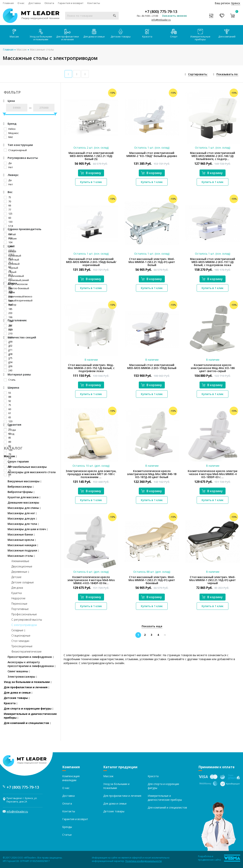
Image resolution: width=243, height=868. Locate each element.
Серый (10, 272)
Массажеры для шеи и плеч (28, 529)
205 (8, 288)
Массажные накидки (23, 545)
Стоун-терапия (18, 461)
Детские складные (23, 582)
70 (7, 201)
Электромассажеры (22, 677)
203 (8, 313)
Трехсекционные (22, 646)
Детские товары (121, 34)
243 (8, 370)
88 (7, 397)
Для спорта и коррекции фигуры (29, 708)
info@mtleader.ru (161, 20)
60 (7, 218)
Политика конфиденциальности (144, 861)
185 (8, 309)
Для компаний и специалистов (27, 723)
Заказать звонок (174, 16)
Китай (10, 234)
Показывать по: (227, 74)
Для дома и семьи (94, 34)
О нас (21, 3)
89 (7, 442)
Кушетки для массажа (24, 497)
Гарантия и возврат (71, 3)
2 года (10, 430)
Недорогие (18, 598)
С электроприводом (24, 625)
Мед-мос (11, 133)
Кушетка (17, 593)
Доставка (34, 3)
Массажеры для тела (23, 524)
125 (8, 214)
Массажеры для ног (22, 513)
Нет (8, 167)
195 (8, 293)
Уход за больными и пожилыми (41, 35)
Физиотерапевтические (26, 651)
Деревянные (20, 572)
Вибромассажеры (21, 487)
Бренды (67, 827)
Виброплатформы (21, 492)
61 (7, 413)
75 (7, 197)
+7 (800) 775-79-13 (161, 12)
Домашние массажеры (23, 503)
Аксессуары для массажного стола (32, 474)
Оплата (49, 3)
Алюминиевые (20, 561)
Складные (18, 630)
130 (8, 222)
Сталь (10, 380)
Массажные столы (42, 49)
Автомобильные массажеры (27, 467)
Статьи (67, 835)
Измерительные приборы (200, 35)
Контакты (94, 3)
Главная (8, 3)
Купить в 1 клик (91, 182)
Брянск (236, 3)
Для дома (17, 588)
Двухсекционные (22, 566)
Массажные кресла (22, 540)
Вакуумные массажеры (24, 481)
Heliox (10, 129)
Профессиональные (24, 614)
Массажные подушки (23, 550)
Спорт (174, 34)
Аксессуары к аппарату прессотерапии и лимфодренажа (32, 664)
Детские (16, 577)
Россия (10, 238)
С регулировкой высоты (27, 620)
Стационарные (21, 636)
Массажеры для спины (24, 508)
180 (8, 301)
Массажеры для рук (22, 518)
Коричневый (14, 276)
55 (7, 393)
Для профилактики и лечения (67, 35)
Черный (11, 268)
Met (8, 137)
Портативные (20, 609)
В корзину (91, 173)
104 (8, 242)
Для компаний (227, 34)
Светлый (11, 260)
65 (7, 417)
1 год (9, 434)
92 (7, 401)
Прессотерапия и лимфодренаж (31, 657)
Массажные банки (21, 534)
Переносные (19, 604)
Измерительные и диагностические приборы (30, 716)
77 (7, 210)
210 (8, 333)
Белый (10, 251)
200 (8, 297)
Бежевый (12, 264)
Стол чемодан (20, 641)
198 (8, 305)
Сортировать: (198, 74)
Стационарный (15, 150)
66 (7, 205)
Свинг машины (19, 671)
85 (7, 438)
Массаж (14, 34)
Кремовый (12, 256)
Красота (147, 34)
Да (8, 163)
